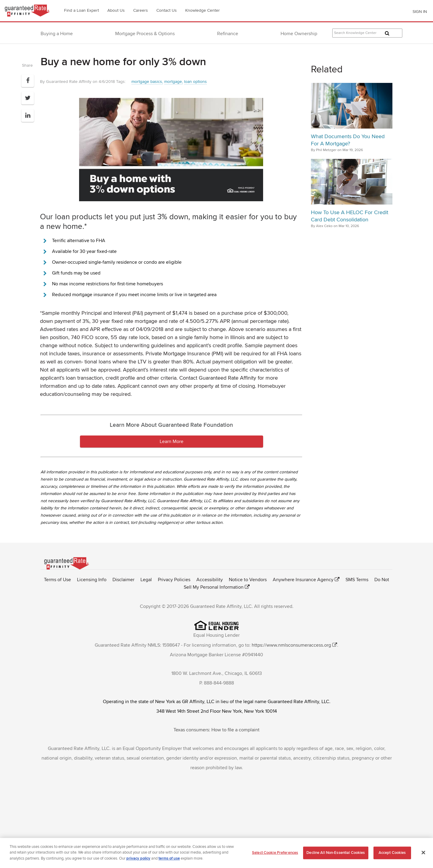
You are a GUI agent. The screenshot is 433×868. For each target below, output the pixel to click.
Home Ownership (299, 34)
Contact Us (167, 10)
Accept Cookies (392, 854)
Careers (141, 10)
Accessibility (210, 580)
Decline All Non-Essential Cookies (336, 854)
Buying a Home (57, 34)
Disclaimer (123, 580)
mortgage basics (147, 82)
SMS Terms (357, 580)
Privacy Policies (174, 580)
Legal (146, 580)
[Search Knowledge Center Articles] (367, 33)
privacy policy (138, 860)
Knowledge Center (203, 10)
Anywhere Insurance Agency (303, 580)
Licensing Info (92, 580)
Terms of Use (57, 580)
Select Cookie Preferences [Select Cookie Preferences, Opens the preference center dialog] (275, 854)
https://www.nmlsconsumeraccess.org (291, 645)
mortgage (173, 82)
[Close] (423, 854)
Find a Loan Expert (81, 10)
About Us (116, 10)
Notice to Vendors (248, 580)
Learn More (172, 442)
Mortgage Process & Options (145, 34)
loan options (195, 82)
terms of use (169, 860)
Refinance (228, 34)
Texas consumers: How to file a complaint (216, 730)
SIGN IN (420, 12)
